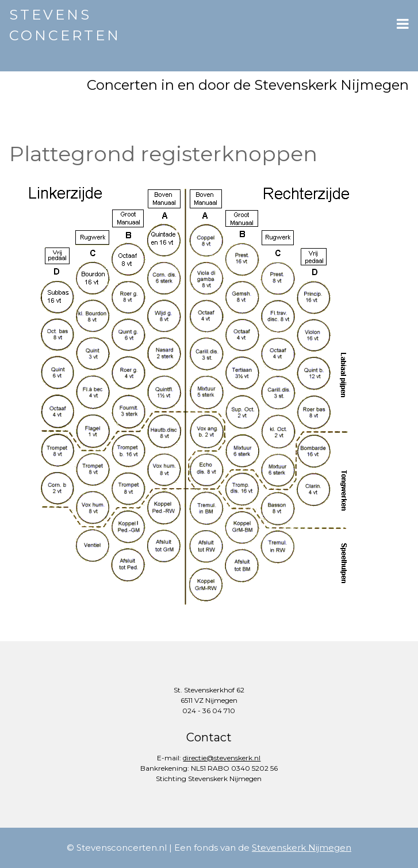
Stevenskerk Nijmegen (302, 848)
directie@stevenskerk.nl (222, 758)
